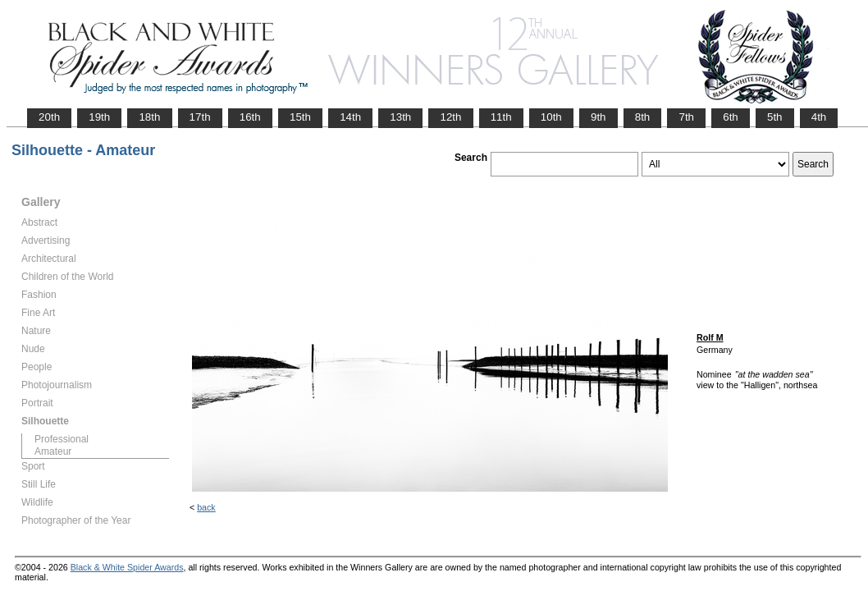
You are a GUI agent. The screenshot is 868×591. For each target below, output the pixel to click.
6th (731, 117)
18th (149, 117)
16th (250, 117)
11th (501, 117)
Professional (62, 439)
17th (200, 117)
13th (400, 117)
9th (598, 117)
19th (99, 117)
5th (775, 117)
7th (686, 117)
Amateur (53, 451)
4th (819, 117)
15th (300, 117)
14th (350, 117)
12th (450, 117)
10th (551, 117)
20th (49, 117)
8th (643, 117)
